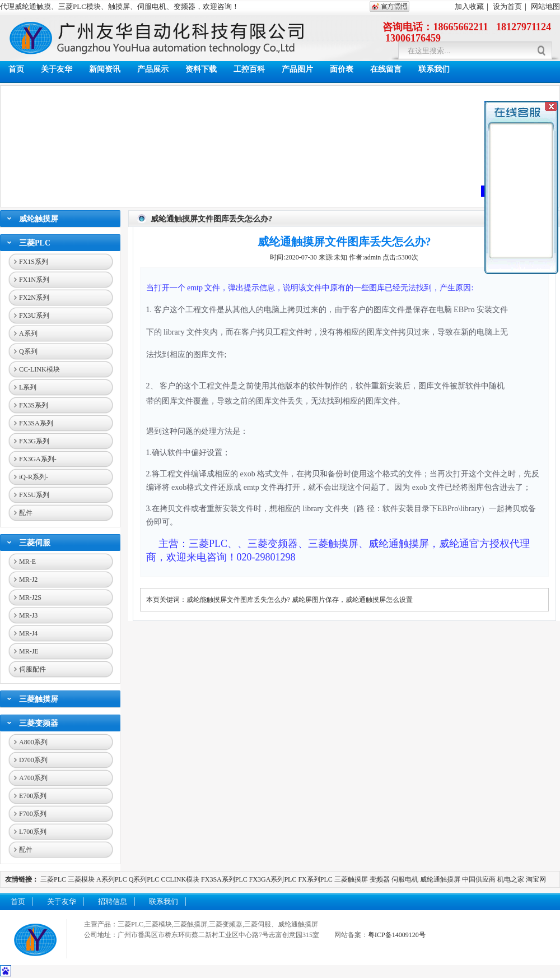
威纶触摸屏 (39, 219)
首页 (16, 69)
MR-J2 (28, 580)
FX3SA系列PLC (224, 879)
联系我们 (434, 69)
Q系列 (28, 351)
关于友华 (57, 69)
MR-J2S (30, 597)
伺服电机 (405, 879)
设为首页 (507, 6)
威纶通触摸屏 (440, 879)
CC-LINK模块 (39, 369)
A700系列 (33, 778)
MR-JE (29, 651)
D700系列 (33, 760)
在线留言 (386, 69)
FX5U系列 (34, 495)
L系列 (28, 387)
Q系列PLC (144, 879)
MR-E (27, 562)
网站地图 (545, 6)
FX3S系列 (34, 405)
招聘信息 (113, 901)
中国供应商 (479, 879)
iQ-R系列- (34, 477)
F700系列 (33, 814)
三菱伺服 (35, 543)
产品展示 (153, 69)
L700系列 (33, 832)
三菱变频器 (39, 723)
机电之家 (511, 879)
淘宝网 (536, 879)
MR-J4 (28, 633)
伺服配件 (32, 669)
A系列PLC (112, 879)
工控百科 (249, 69)
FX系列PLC (316, 879)
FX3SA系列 (36, 423)
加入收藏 (469, 6)
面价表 (342, 69)
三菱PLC (35, 243)
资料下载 (201, 69)
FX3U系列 (34, 316)
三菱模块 (81, 879)
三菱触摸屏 (39, 699)
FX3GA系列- (38, 459)
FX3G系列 (34, 441)
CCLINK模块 (180, 879)
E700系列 (33, 796)
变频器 (380, 879)
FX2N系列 (34, 298)
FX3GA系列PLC (273, 879)
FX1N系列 (34, 280)
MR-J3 (28, 615)
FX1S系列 (34, 262)
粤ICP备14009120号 (397, 935)
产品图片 (297, 69)
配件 (26, 513)
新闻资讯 (105, 69)
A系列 (28, 333)
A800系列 (33, 742)
